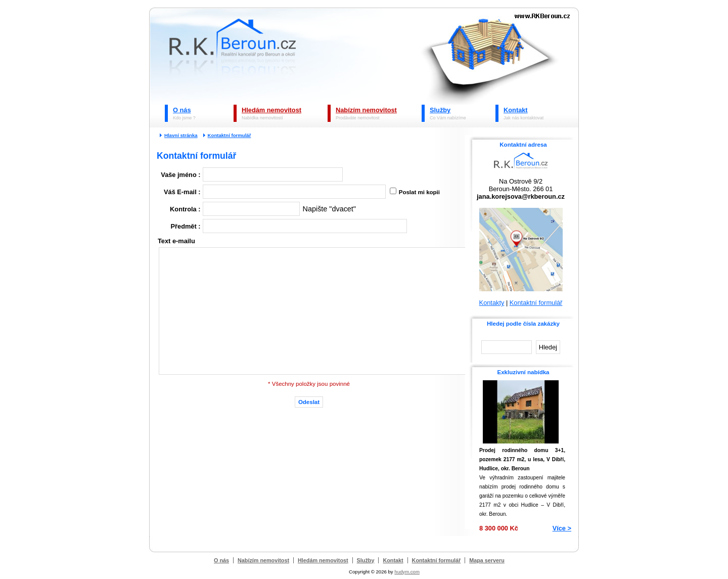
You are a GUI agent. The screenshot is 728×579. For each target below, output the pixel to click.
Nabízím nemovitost (366, 110)
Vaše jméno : (180, 175)
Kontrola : (185, 209)
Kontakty (492, 303)
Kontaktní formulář (230, 135)
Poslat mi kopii (419, 192)
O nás (182, 110)
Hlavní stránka (181, 135)
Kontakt (516, 110)
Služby (440, 110)
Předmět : (186, 226)
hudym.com (407, 572)
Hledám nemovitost (271, 110)
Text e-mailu (176, 241)
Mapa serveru (487, 560)
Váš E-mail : (182, 192)
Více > (562, 528)
